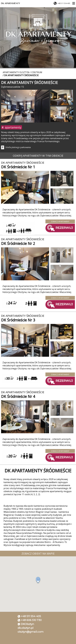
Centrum (37, 72)
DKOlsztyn (27, 624)
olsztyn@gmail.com (31, 632)
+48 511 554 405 (31, 616)
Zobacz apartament (60, 221)
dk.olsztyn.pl (26, 628)
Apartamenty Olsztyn (16, 72)
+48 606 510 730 (31, 620)
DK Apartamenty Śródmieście (21, 75)
